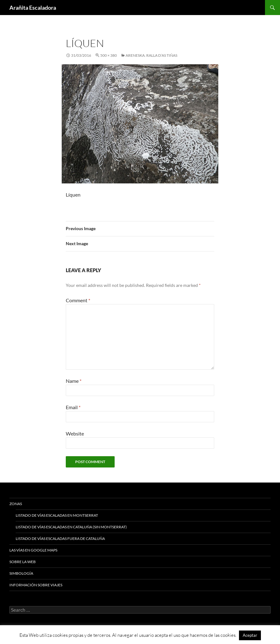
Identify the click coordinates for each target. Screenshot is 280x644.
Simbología (21, 573)
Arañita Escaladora (33, 8)
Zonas (16, 504)
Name (74, 381)
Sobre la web (23, 562)
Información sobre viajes (36, 585)
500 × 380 (109, 55)
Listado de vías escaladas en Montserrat (57, 515)
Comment (78, 300)
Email (73, 407)
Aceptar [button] (250, 635)
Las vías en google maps (33, 550)
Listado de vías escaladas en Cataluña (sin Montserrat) (71, 527)
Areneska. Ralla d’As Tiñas (151, 55)
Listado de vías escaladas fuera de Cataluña (60, 538)
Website (75, 433)
